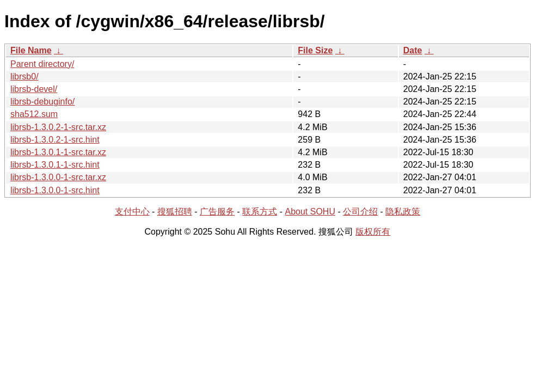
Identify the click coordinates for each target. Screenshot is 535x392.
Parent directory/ (42, 64)
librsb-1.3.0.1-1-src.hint (55, 165)
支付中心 (132, 212)
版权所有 (373, 232)
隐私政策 (403, 212)
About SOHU (310, 212)
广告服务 (217, 212)
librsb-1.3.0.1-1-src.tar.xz (58, 152)
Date (413, 50)
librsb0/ (24, 76)
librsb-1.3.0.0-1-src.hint (55, 190)
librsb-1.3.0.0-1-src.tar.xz (58, 177)
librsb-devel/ (34, 89)
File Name (31, 50)
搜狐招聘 (175, 212)
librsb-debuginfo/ (42, 102)
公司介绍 (360, 212)
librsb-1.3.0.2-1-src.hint (55, 140)
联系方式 (260, 212)
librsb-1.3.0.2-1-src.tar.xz (58, 127)
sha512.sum (34, 114)
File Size (315, 50)
